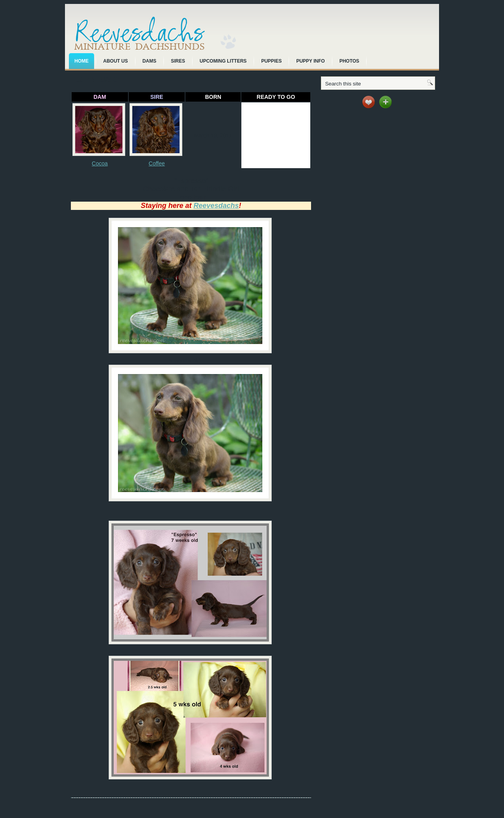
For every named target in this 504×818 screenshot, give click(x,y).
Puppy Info (310, 61)
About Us (116, 61)
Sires (178, 61)
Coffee (157, 163)
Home (82, 61)
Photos (349, 61)
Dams (149, 61)
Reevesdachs (216, 206)
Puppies (271, 61)
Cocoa (100, 163)
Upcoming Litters (223, 61)
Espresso (95, 79)
